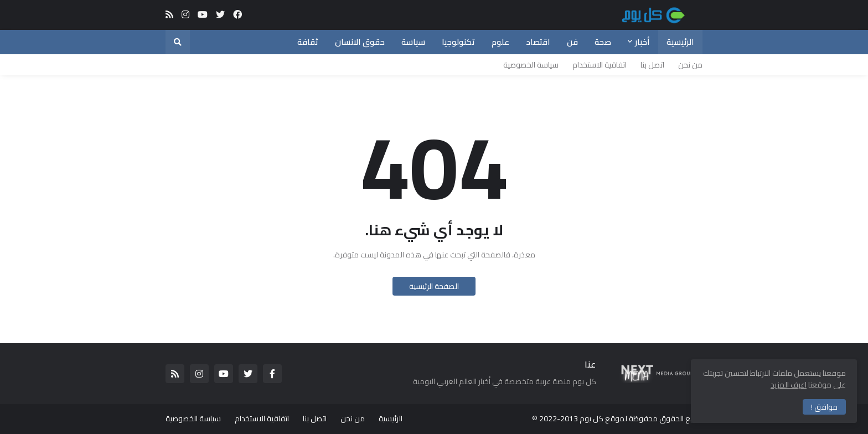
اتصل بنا (652, 65)
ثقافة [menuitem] (308, 42)
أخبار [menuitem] (642, 42)
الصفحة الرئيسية (434, 286)
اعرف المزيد (789, 385)
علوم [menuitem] (500, 42)
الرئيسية (391, 418)
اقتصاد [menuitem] (538, 42)
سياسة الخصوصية (531, 65)
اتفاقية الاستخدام (600, 65)
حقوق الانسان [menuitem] (360, 42)
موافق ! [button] (824, 407)
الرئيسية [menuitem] (680, 42)
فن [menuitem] (572, 42)
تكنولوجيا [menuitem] (458, 42)
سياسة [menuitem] (413, 42)
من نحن (690, 65)
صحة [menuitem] (603, 42)
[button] (178, 42)
